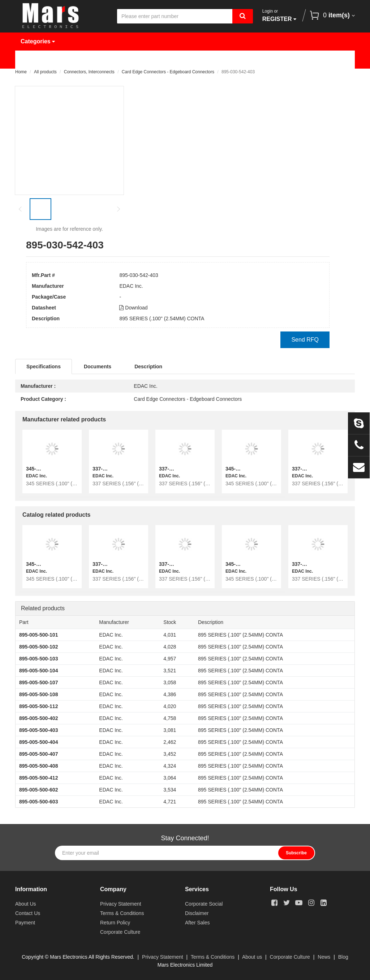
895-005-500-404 (38, 742)
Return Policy (115, 923)
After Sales (197, 923)
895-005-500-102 (38, 647)
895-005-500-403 (38, 730)
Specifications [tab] (44, 367)
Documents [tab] (98, 367)
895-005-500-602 (38, 790)
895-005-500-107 (38, 682)
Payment (25, 923)
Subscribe (296, 853)
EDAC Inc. (131, 286)
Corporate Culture (120, 932)
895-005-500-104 (38, 671)
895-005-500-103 (38, 659)
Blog (343, 957)
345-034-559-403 (245, 469)
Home (34, 59)
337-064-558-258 (112, 469)
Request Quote (189, 59)
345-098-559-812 (45, 469)
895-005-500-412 (38, 778)
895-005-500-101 (38, 635)
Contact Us (41, 77)
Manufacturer (129, 59)
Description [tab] (148, 367)
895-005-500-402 (38, 718)
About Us (281, 59)
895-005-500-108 (38, 694)
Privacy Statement (121, 904)
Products (76, 59)
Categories (38, 41)
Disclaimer (197, 913)
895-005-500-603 (38, 802)
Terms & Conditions (122, 913)
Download (133, 308)
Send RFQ (305, 340)
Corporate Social (204, 904)
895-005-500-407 (38, 754)
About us (252, 957)
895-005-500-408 (38, 766)
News (239, 59)
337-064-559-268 (311, 469)
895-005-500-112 (38, 706)
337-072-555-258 (178, 469)
